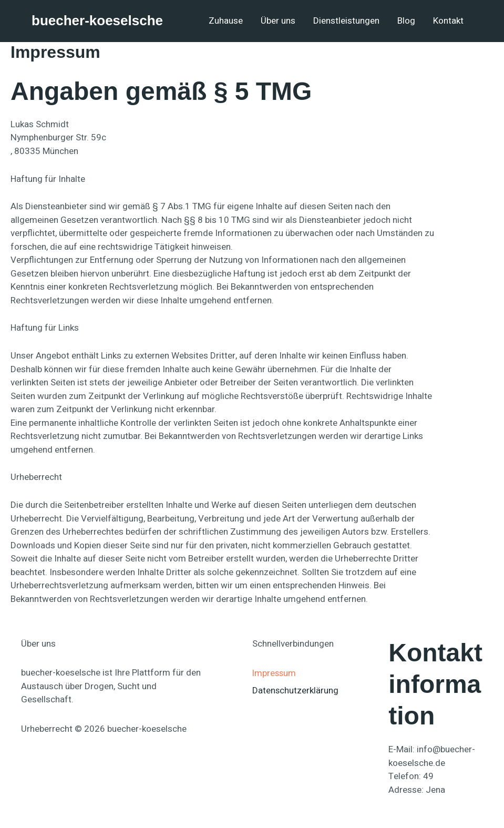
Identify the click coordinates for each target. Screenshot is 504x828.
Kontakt (448, 21)
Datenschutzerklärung (296, 691)
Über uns (278, 21)
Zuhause (226, 21)
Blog (406, 21)
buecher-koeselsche (97, 21)
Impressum (275, 673)
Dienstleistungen (346, 21)
